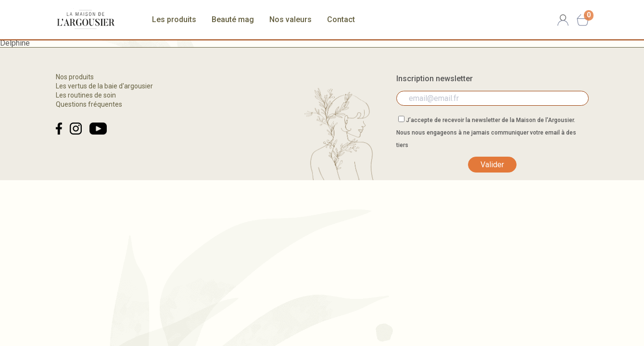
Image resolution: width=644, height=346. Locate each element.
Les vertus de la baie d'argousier (104, 86)
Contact (341, 20)
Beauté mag (233, 20)
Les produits (174, 20)
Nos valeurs (290, 20)
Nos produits (75, 77)
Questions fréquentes (89, 104)
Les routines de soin (86, 95)
